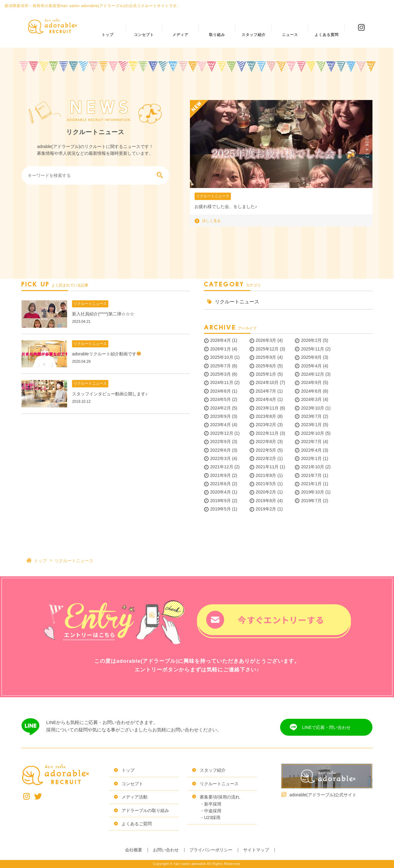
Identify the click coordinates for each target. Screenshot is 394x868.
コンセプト (132, 784)
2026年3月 (266, 340)
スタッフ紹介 (213, 770)
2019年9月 (221, 501)
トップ (40, 561)
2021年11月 (267, 467)
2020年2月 (266, 492)
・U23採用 (210, 818)
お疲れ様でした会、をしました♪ (226, 206)
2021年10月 (313, 467)
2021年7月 (311, 475)
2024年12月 (313, 374)
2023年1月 (311, 425)
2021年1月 (311, 484)
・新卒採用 (211, 804)
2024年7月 (266, 391)
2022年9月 (221, 442)
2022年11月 (267, 433)
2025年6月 (266, 366)
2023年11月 (267, 408)
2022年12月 (222, 433)
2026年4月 (221, 340)
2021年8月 (266, 475)
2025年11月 (313, 349)
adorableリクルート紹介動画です (106, 354)
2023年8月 (266, 416)
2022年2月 (266, 458)
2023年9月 (221, 416)
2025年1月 (266, 374)
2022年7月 (311, 442)
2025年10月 (222, 357)
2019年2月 (266, 509)
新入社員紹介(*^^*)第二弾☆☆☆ (103, 314)
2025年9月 (266, 357)
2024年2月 (221, 408)
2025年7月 (221, 366)
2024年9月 (311, 382)
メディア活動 (135, 797)
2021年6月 (221, 484)
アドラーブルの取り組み (145, 810)
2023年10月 (313, 408)
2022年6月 (221, 450)
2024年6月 (311, 391)
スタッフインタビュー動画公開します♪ (110, 394)
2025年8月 (311, 357)
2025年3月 (221, 374)
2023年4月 (221, 425)
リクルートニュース (213, 196)
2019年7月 (311, 501)
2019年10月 (313, 492)
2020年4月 (221, 492)
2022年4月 (311, 450)
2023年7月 (311, 416)
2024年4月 (266, 399)
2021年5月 (266, 484)
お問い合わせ (166, 850)
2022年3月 (221, 458)
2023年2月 (266, 425)
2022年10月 (313, 433)
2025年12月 (267, 349)
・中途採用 (211, 811)
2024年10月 (267, 382)
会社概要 (134, 850)
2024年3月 (311, 399)
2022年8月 (266, 442)
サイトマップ (256, 850)
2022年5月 (266, 450)
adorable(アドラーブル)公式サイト (323, 795)
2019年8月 (266, 501)
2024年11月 (222, 382)
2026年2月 (311, 340)
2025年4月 (311, 366)
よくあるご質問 (137, 824)
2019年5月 (221, 509)
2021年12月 (222, 467)
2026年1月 (221, 349)
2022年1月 (311, 458)
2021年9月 (221, 475)
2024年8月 (221, 391)
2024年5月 (221, 399)
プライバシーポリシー (211, 850)
